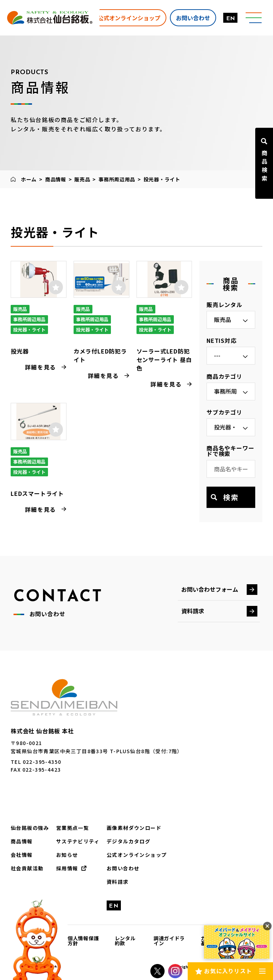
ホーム (29, 179)
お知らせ (67, 855)
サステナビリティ (78, 841)
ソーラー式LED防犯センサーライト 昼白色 (164, 360)
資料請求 (193, 611)
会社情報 (22, 855)
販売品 (82, 179)
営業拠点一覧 (73, 828)
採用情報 (67, 868)
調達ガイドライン (169, 941)
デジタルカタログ (129, 841)
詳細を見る (41, 367)
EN (231, 19)
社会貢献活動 (27, 868)
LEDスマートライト (37, 493)
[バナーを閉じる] (267, 926)
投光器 (20, 351)
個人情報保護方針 (83, 941)
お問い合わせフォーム (210, 589)
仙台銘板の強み (30, 828)
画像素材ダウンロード (134, 828)
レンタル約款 (125, 941)
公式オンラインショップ (129, 17)
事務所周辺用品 (117, 179)
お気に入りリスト (228, 971)
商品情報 (56, 179)
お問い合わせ (193, 17)
